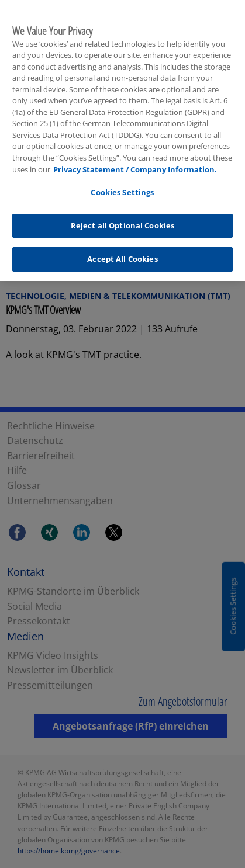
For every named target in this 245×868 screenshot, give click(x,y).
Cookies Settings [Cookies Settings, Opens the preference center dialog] (122, 189)
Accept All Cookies (122, 256)
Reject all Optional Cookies (123, 222)
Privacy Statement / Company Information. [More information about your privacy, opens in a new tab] (135, 166)
